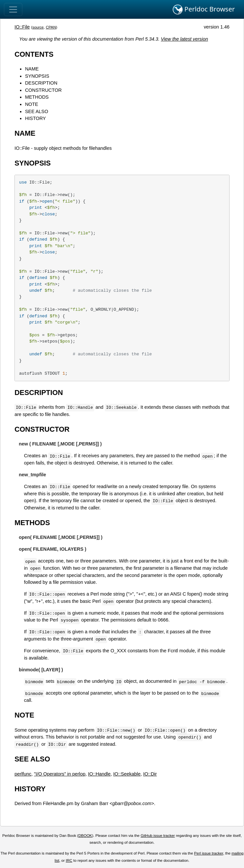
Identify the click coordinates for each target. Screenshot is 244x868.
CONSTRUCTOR (43, 90)
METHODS (37, 97)
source (38, 27)
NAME (32, 69)
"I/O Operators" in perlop (60, 774)
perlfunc (23, 774)
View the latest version (185, 39)
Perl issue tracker (209, 853)
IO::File (22, 27)
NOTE (32, 104)
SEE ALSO (36, 111)
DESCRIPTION (41, 83)
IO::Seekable (127, 774)
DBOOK (85, 836)
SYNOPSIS (37, 76)
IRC (69, 860)
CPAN (51, 27)
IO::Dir (150, 774)
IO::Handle (99, 774)
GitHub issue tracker (158, 836)
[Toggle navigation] (13, 10)
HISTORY (35, 118)
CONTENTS (34, 54)
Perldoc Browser (204, 10)
